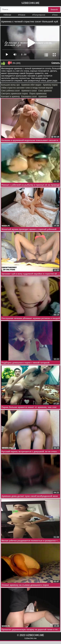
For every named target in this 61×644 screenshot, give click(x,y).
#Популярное (39, 15)
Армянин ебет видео (31, 85)
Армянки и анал (29, 91)
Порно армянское (38, 94)
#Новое (22, 15)
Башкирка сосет (29, 96)
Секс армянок (45, 91)
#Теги (55, 15)
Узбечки (7, 15)
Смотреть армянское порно (15, 94)
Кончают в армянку (10, 96)
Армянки (43, 96)
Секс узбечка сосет (10, 91)
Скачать (56, 63)
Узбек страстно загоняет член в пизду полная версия (27, 88)
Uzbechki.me (30, 638)
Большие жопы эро (10, 85)
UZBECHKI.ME (30, 3)
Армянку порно (50, 85)
